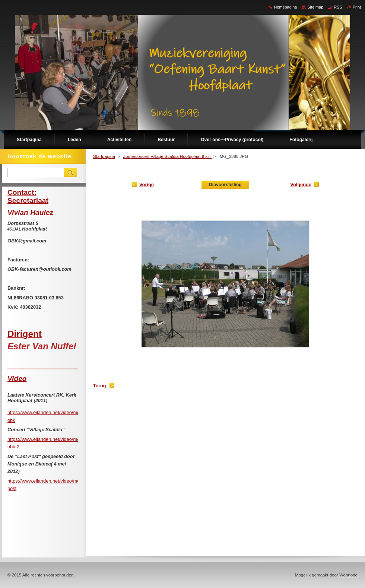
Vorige (147, 185)
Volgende (301, 185)
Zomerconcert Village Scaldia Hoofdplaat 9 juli (167, 156)
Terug (100, 386)
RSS (338, 7)
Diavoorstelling (225, 185)
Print (357, 7)
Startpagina (104, 156)
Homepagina (286, 7)
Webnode (348, 575)
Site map (315, 7)
